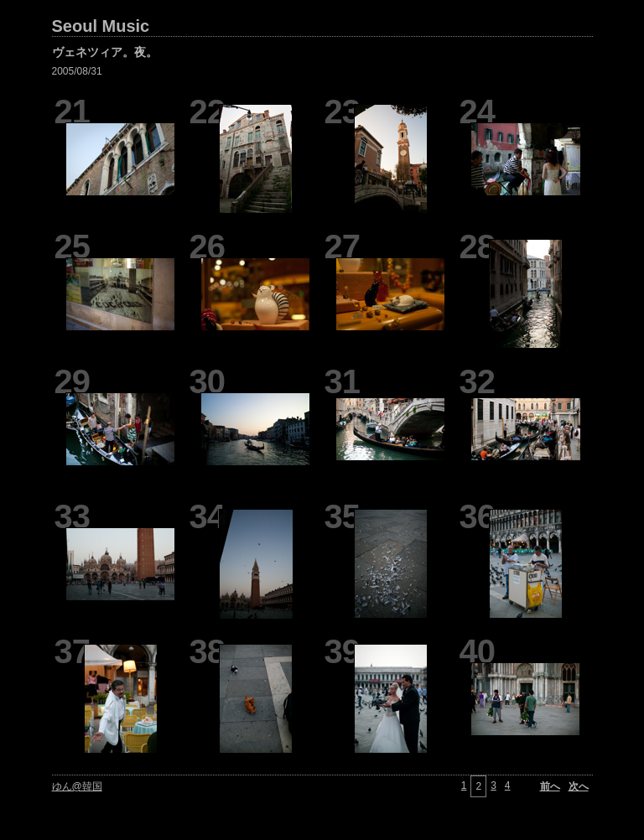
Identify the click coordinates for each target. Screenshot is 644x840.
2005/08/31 (77, 71)
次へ (579, 786)
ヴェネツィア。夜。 (105, 52)
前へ (550, 786)
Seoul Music (101, 26)
